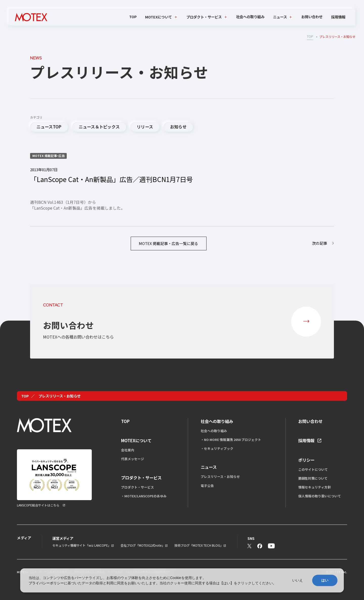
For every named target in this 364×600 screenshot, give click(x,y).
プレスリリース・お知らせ (220, 476)
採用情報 (338, 17)
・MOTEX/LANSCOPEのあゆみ (144, 496)
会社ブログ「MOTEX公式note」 (143, 545)
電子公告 (207, 486)
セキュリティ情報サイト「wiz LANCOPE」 (82, 545)
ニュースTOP (49, 127)
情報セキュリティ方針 (315, 487)
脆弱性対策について (313, 478)
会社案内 (128, 450)
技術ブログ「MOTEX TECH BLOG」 (199, 545)
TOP (133, 17)
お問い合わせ (312, 17)
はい (325, 580)
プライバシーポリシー (46, 583)
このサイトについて (313, 469)
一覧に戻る (168, 243)
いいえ (298, 580)
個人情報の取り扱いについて (320, 496)
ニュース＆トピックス (99, 127)
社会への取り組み (250, 17)
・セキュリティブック (217, 448)
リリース (145, 127)
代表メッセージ (133, 459)
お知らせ (178, 127)
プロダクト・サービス (138, 487)
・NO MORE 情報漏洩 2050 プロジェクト (231, 440)
